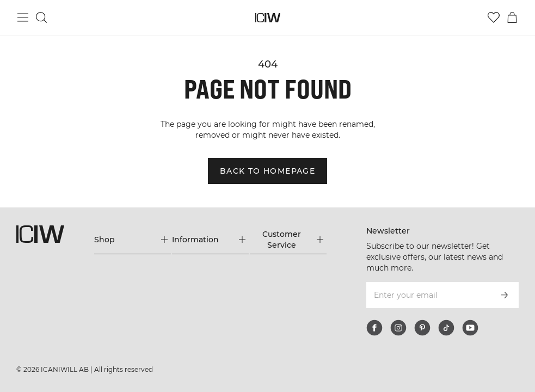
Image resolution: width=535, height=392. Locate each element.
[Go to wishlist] (494, 17)
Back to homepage (267, 171)
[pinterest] (422, 328)
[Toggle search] (41, 17)
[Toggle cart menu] (512, 17)
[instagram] (398, 328)
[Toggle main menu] (23, 17)
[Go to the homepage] (267, 18)
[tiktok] (446, 328)
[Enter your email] (428, 295)
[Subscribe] (505, 295)
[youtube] (470, 328)
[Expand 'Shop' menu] (133, 240)
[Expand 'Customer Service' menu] (288, 240)
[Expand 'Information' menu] (210, 240)
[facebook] (374, 328)
